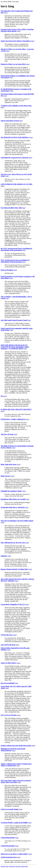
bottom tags (24, 866)
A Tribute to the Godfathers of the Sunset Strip (16, 106)
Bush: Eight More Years (9, 464)
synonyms (12, 866)
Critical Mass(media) (8, 838)
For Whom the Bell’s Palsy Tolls (11, 208)
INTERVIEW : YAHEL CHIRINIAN (13, 419)
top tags (18, 866)
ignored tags (5, 866)
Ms (2, 396)
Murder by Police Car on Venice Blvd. (13, 64)
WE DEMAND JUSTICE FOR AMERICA (15, 137)
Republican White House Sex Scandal (13, 499)
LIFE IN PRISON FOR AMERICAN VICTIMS (17, 184)
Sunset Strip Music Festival (10, 121)
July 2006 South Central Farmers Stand (14, 320)
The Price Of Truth (7, 434)
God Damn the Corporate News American (15, 158)
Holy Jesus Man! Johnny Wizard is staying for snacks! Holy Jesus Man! (16, 781)
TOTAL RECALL (7, 635)
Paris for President (7, 270)
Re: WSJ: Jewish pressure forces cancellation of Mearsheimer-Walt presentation (16, 249)
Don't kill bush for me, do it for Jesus (13, 543)
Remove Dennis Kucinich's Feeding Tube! (14, 569)
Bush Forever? (6, 476)
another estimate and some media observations (16, 746)
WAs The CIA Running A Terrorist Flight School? (17, 521)
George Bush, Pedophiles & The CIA (13, 604)
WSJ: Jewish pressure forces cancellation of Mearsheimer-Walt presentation (15, 261)
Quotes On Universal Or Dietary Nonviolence (16, 41)
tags (6, 13)
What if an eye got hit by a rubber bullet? (14, 854)
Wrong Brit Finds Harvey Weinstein (13, 507)
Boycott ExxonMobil (8, 683)
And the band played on (9, 857)
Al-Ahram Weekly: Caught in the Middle (14, 823)
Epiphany (4, 556)
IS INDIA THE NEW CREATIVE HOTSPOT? (16, 409)
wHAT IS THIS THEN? (9, 663)
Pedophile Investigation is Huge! (11, 491)
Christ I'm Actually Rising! (10, 809)
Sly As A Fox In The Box (9, 715)
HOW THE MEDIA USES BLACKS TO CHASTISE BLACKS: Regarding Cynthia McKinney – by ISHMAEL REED (15, 347)
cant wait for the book (8, 645)
